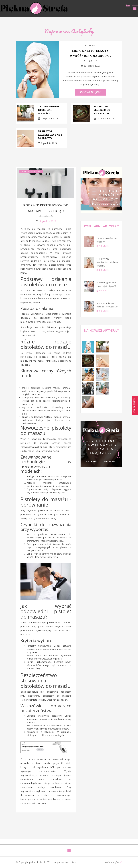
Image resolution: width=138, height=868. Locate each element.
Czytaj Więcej (90, 92)
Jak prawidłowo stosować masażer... (50, 110)
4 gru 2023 (103, 270)
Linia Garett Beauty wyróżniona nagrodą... (90, 53)
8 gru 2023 (103, 311)
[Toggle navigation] (135, 8)
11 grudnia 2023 (47, 221)
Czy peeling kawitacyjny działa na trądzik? (107, 262)
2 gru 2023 (103, 246)
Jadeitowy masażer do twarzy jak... (103, 110)
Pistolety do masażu (31, 172)
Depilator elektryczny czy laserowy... (50, 135)
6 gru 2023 (103, 291)
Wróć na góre (114, 862)
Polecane (90, 45)
